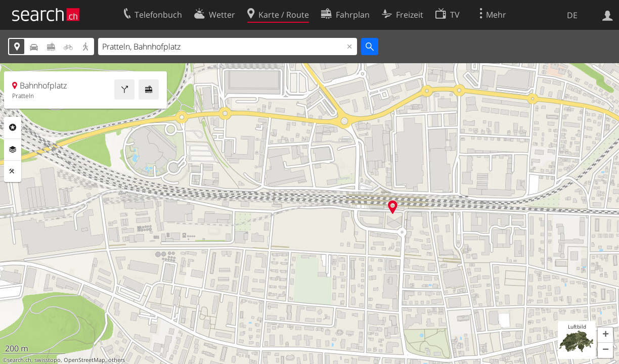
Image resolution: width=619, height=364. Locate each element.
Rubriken (13, 127)
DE (572, 15)
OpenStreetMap (84, 360)
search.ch (19, 360)
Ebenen (13, 150)
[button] (605, 335)
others (117, 360)
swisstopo (48, 360)
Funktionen (13, 171)
